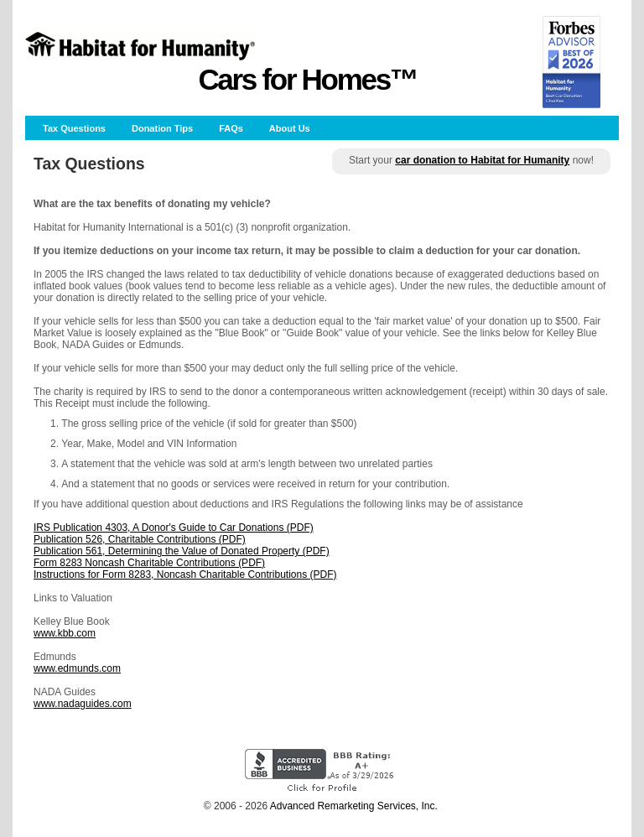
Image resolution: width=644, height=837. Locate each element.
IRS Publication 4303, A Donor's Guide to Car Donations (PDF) (174, 528)
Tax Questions (74, 128)
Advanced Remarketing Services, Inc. (354, 806)
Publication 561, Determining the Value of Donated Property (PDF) (182, 551)
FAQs (231, 128)
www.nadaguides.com (83, 704)
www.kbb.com (65, 633)
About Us (290, 128)
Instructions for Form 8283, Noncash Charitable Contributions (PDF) (185, 574)
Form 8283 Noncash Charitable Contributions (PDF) (149, 563)
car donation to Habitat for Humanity (482, 160)
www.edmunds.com (77, 668)
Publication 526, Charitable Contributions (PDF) (140, 539)
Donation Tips (162, 128)
